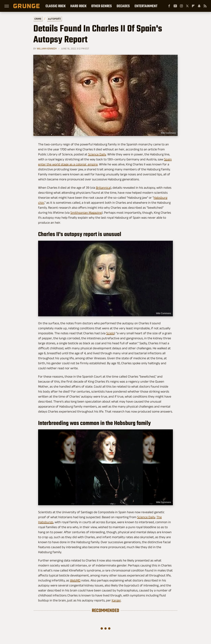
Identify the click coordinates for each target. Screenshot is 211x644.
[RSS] (205, 6)
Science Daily (97, 154)
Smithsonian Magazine (86, 213)
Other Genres (102, 6)
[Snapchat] (199, 6)
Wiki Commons (168, 133)
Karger (116, 600)
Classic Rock (56, 6)
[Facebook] (169, 6)
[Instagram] (181, 6)
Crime (38, 19)
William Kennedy (47, 48)
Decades (123, 6)
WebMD (75, 580)
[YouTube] (175, 6)
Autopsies (54, 19)
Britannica (103, 188)
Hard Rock (78, 6)
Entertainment (146, 6)
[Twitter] (187, 6)
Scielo (110, 333)
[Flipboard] (193, 6)
